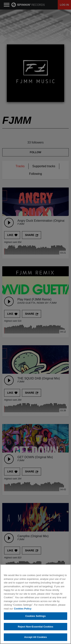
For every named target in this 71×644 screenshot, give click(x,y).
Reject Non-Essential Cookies (35, 627)
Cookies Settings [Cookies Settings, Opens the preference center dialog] (36, 616)
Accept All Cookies (36, 637)
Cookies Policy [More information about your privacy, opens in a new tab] (23, 609)
